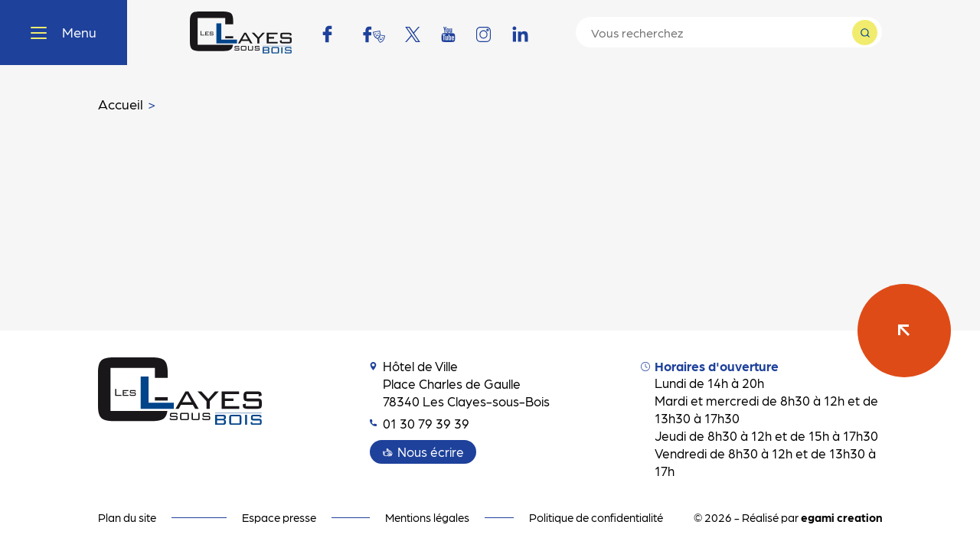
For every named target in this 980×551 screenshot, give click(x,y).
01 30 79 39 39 (420, 423)
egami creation (841, 517)
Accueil (121, 104)
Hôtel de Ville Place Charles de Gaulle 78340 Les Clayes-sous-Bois (460, 383)
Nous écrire (431, 452)
